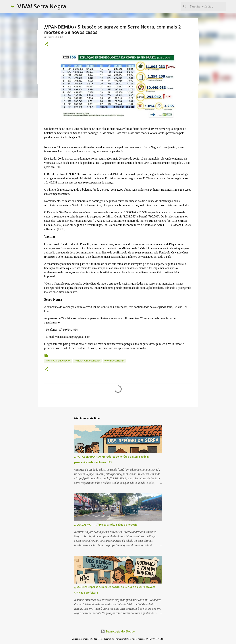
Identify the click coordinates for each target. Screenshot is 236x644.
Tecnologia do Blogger (118, 631)
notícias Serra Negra (58, 361)
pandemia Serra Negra (87, 361)
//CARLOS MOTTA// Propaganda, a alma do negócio (106, 525)
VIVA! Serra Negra (42, 6)
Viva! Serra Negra (114, 361)
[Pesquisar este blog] (207, 6)
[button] (46, 44)
